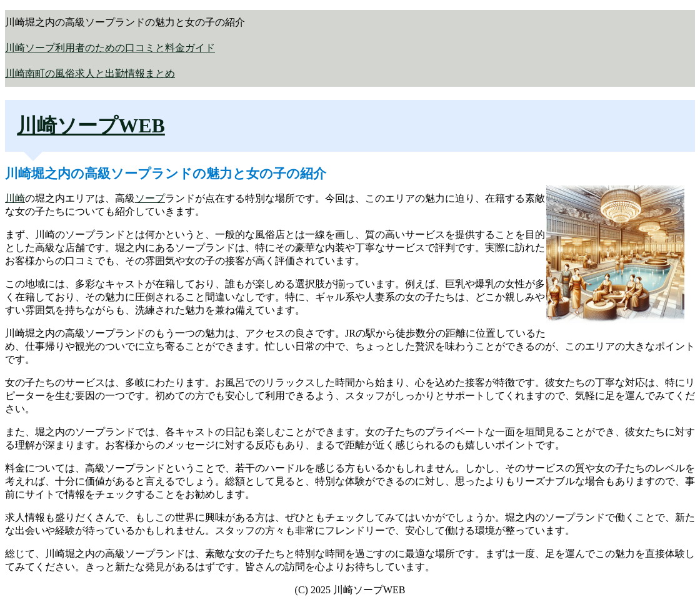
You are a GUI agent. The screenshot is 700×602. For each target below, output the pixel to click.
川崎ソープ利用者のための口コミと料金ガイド (110, 48)
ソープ (150, 198)
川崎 (15, 198)
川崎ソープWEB (91, 126)
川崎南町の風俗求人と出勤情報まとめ (90, 73)
